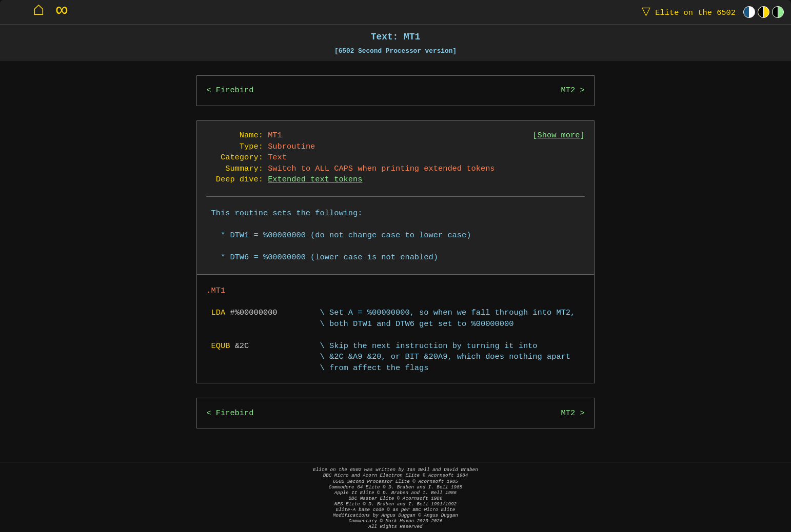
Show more (559, 136)
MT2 (568, 90)
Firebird (235, 90)
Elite (686, 12)
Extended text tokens (315, 180)
